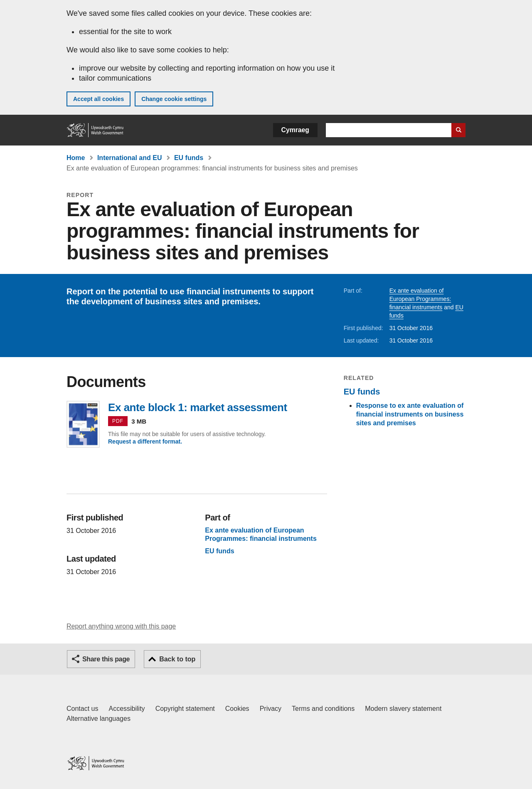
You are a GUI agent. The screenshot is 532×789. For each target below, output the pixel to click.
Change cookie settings (174, 99)
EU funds (189, 158)
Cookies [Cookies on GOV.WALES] (237, 709)
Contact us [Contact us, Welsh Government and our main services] (82, 709)
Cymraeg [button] (295, 130)
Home (76, 158)
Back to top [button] (177, 659)
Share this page (106, 659)
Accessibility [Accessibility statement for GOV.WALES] (127, 709)
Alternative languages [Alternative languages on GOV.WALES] (99, 719)
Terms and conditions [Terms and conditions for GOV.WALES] (323, 709)
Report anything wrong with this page (121, 626)
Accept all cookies (99, 99)
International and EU (130, 158)
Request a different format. (145, 441)
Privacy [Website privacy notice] (271, 709)
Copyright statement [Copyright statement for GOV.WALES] (185, 709)
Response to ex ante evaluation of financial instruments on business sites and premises (410, 414)
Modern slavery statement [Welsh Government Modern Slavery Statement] (403, 709)
